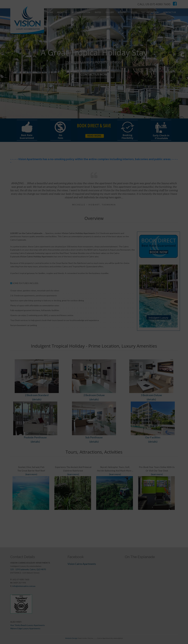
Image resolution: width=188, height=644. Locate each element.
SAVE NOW (91, 355)
